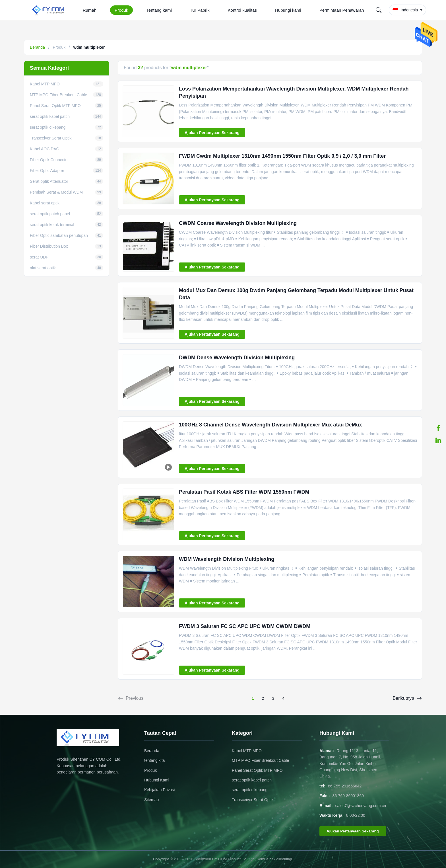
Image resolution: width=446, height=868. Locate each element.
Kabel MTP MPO (247, 751)
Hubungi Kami (157, 780)
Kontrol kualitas (242, 10)
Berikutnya (407, 698)
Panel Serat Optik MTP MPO (257, 770)
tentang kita (154, 760)
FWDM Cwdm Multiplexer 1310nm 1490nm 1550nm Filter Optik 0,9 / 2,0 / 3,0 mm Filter (282, 156)
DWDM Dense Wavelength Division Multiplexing (237, 358)
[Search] (379, 10)
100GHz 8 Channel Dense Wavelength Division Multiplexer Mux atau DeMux (270, 425)
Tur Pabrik (200, 10)
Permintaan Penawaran (342, 10)
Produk (121, 10)
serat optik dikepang (250, 790)
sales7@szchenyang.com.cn (361, 806)
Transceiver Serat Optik (253, 800)
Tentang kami (159, 10)
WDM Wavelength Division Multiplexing (227, 559)
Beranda (37, 47)
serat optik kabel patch (252, 780)
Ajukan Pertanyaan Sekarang (212, 133)
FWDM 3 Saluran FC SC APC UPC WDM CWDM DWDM (245, 626)
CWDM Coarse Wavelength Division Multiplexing (238, 223)
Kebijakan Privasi (159, 790)
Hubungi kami (288, 10)
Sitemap (151, 800)
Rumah (90, 10)
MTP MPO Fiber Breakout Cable (260, 760)
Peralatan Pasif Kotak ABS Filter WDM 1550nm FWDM (244, 492)
